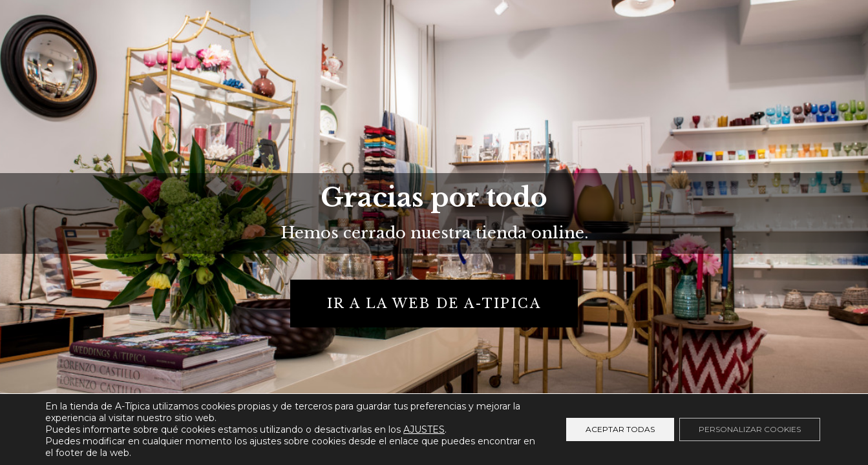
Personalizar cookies (750, 429)
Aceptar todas (620, 429)
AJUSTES (424, 429)
